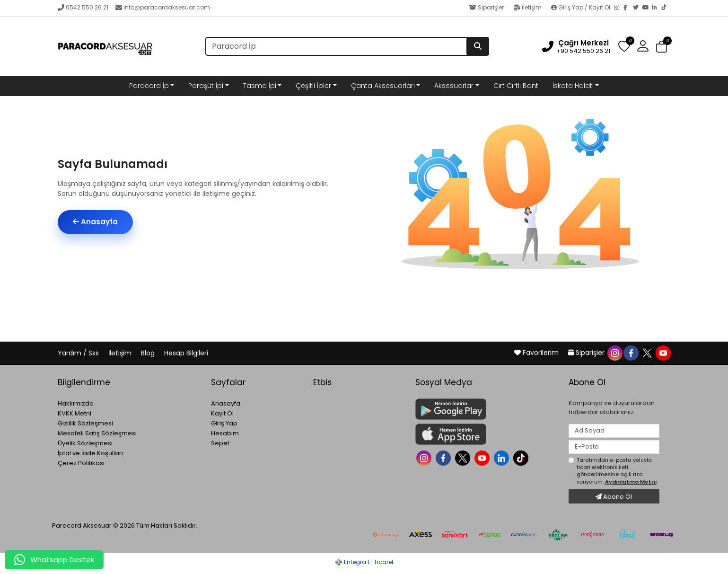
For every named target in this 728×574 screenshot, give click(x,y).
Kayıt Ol (222, 413)
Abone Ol (614, 497)
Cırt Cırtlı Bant (516, 86)
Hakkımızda (76, 403)
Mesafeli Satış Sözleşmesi (97, 433)
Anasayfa (95, 222)
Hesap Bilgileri (186, 353)
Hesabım (225, 433)
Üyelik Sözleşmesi (85, 443)
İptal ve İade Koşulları (90, 453)
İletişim (528, 7)
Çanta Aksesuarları (383, 86)
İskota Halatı (573, 86)
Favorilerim (537, 353)
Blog (149, 353)
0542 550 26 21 (83, 7)
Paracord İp (149, 86)
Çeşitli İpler (313, 86)
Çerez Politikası (81, 463)
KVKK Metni (75, 413)
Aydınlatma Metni (631, 482)
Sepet (220, 443)
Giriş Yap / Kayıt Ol (581, 7)
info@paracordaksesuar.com (163, 7)
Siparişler (487, 7)
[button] (643, 46)
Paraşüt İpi (206, 86)
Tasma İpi (260, 86)
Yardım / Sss (79, 353)
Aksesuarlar (454, 86)
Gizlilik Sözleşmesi (85, 423)
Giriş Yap (224, 423)
